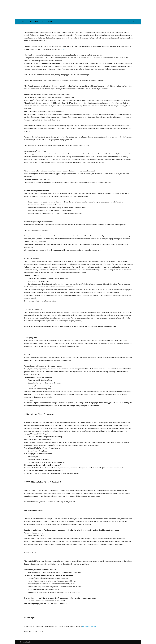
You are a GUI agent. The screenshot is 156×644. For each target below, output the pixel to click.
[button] (133, 22)
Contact (50, 21)
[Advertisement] (96, 11)
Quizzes (39, 21)
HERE (63, 49)
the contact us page (89, 626)
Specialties (27, 21)
